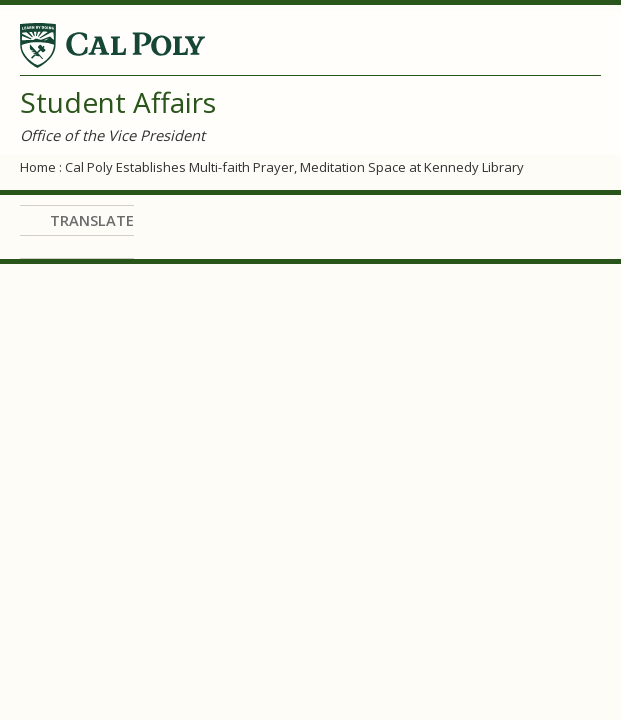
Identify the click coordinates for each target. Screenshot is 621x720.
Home (38, 167)
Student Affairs (118, 102)
